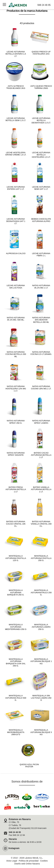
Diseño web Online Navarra (27, 864)
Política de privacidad (29, 861)
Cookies (44, 861)
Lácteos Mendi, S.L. (34, 858)
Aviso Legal (12, 861)
